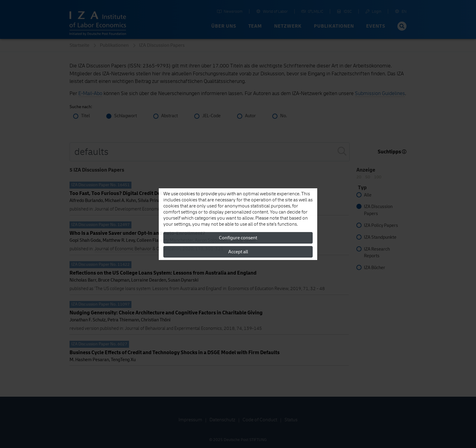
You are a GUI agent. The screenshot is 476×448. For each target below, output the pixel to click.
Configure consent (238, 238)
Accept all (238, 252)
